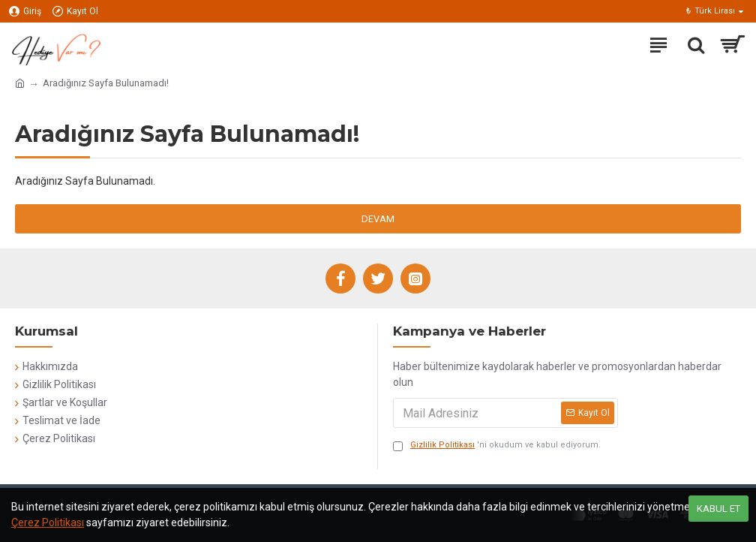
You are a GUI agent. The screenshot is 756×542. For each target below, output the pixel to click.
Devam (378, 219)
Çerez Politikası (48, 522)
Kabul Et (718, 509)
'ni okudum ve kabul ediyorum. (497, 446)
